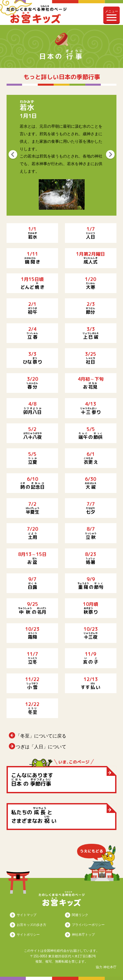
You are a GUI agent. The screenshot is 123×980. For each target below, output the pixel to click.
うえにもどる (98, 863)
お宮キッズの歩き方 (31, 925)
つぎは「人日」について (41, 747)
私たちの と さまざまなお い (34, 815)
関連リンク (80, 915)
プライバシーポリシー (88, 925)
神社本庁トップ (83, 935)
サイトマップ (27, 915)
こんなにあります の (32, 779)
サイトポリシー (28, 935)
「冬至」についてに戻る (41, 736)
